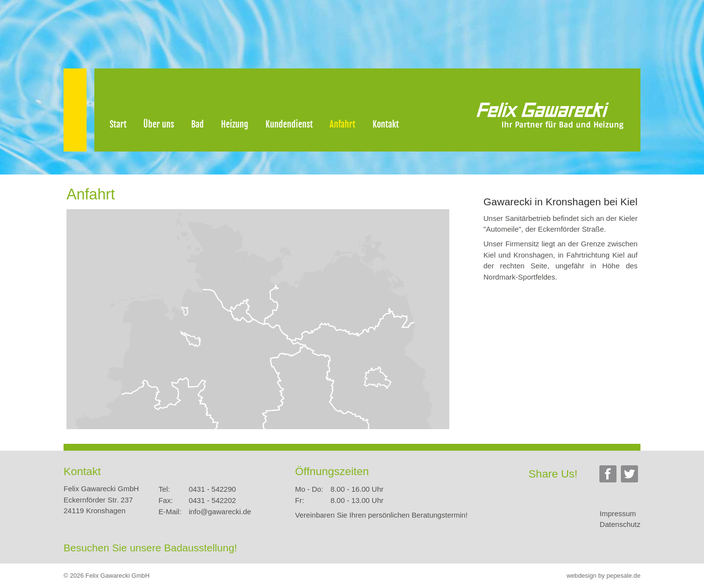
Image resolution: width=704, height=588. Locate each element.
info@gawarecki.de (220, 512)
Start (118, 124)
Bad (198, 124)
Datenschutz (620, 524)
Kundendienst (289, 124)
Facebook (609, 475)
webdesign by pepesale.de (604, 576)
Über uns (159, 124)
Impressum (618, 513)
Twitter (631, 475)
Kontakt (386, 124)
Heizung (235, 124)
